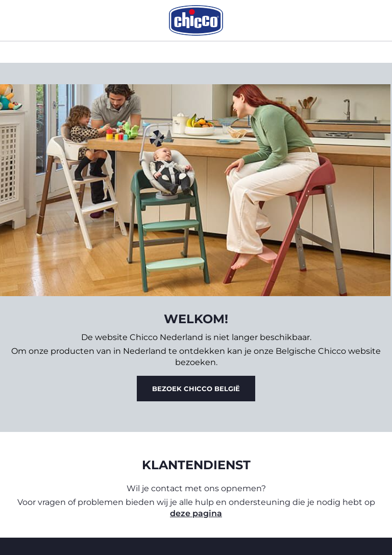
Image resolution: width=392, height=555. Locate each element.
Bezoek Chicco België (196, 389)
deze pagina (196, 513)
